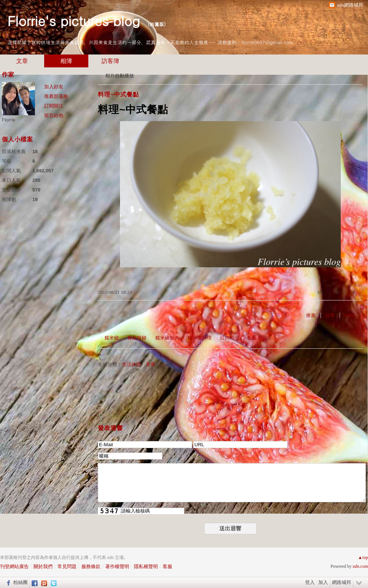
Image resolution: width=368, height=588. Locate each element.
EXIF (350, 315)
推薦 (311, 315)
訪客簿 (110, 61)
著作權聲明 (117, 566)
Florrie (9, 120)
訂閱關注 (54, 106)
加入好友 (54, 87)
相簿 (66, 61)
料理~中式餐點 (118, 94)
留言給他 (54, 115)
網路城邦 (342, 582)
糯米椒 (112, 338)
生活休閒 (131, 364)
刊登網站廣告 (14, 566)
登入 (310, 582)
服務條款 (91, 566)
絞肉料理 (230, 338)
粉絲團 (20, 582)
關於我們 (43, 566)
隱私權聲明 (146, 566)
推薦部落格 (56, 96)
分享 (330, 315)
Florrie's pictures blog (74, 20)
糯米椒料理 (200, 338)
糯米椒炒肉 (167, 338)
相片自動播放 (120, 76)
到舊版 (157, 24)
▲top (363, 557)
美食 (151, 364)
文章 (22, 61)
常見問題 (67, 566)
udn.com (360, 566)
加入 (323, 582)
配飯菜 (255, 338)
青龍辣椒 (137, 338)
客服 (167, 566)
